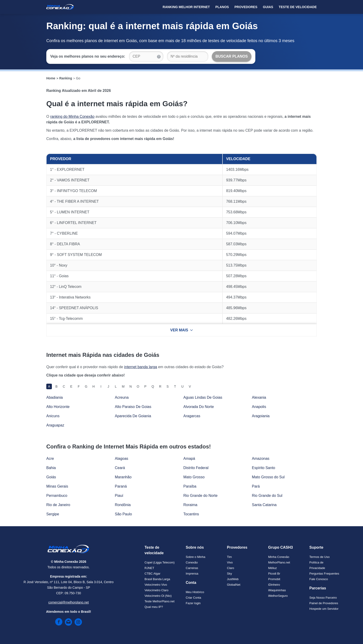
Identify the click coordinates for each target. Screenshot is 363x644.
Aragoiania (261, 416)
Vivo (230, 562)
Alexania (259, 397)
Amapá (189, 459)
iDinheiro (274, 585)
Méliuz (272, 568)
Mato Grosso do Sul (268, 477)
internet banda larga (141, 367)
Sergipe (53, 514)
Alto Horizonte (58, 407)
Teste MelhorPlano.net (159, 601)
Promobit (274, 579)
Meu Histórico (195, 592)
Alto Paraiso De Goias (133, 407)
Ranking (66, 78)
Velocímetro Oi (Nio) (158, 596)
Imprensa (192, 574)
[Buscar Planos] (232, 56)
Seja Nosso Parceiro (323, 598)
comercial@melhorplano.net (69, 602)
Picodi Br (274, 574)
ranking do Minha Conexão (72, 117)
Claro (230, 568)
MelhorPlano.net (279, 562)
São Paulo (123, 514)
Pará (256, 486)
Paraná (121, 486)
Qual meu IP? (154, 607)
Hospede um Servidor (324, 609)
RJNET (149, 568)
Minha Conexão (279, 557)
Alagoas (122, 459)
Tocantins (191, 514)
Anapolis (259, 407)
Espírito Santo (264, 468)
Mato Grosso (194, 477)
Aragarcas (192, 416)
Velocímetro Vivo (156, 585)
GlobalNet (234, 585)
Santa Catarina (264, 505)
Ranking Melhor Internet (186, 7)
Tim (229, 557)
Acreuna (122, 397)
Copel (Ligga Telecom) (160, 562)
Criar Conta (193, 598)
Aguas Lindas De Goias (203, 397)
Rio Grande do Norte (200, 496)
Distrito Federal (196, 468)
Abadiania (55, 397)
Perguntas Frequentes (324, 574)
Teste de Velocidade (298, 7)
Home (51, 78)
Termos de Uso (319, 557)
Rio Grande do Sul (267, 496)
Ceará (120, 468)
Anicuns (53, 416)
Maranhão (123, 477)
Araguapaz (55, 425)
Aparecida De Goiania (133, 416)
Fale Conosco (319, 579)
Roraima (190, 505)
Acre (50, 459)
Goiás (51, 477)
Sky (229, 574)
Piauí (119, 496)
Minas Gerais (57, 486)
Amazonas (261, 459)
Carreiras (192, 568)
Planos (222, 7)
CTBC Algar (152, 574)
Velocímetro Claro (156, 590)
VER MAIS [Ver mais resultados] (181, 330)
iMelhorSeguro (278, 596)
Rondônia (123, 505)
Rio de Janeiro (58, 505)
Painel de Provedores (324, 603)
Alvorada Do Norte (199, 407)
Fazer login (193, 603)
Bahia (51, 468)
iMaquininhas (277, 590)
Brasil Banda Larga (157, 579)
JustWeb (233, 579)
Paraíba (190, 486)
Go (78, 78)
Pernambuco (57, 496)
